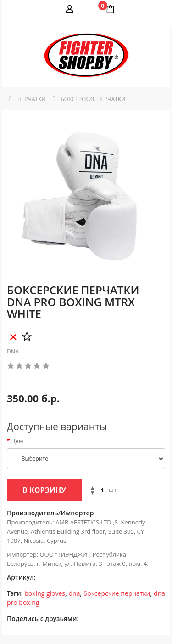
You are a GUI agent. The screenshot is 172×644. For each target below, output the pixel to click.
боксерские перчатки (117, 593)
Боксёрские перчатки (93, 99)
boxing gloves (45, 593)
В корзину (44, 490)
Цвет (18, 441)
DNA (13, 351)
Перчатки (32, 99)
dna (75, 593)
